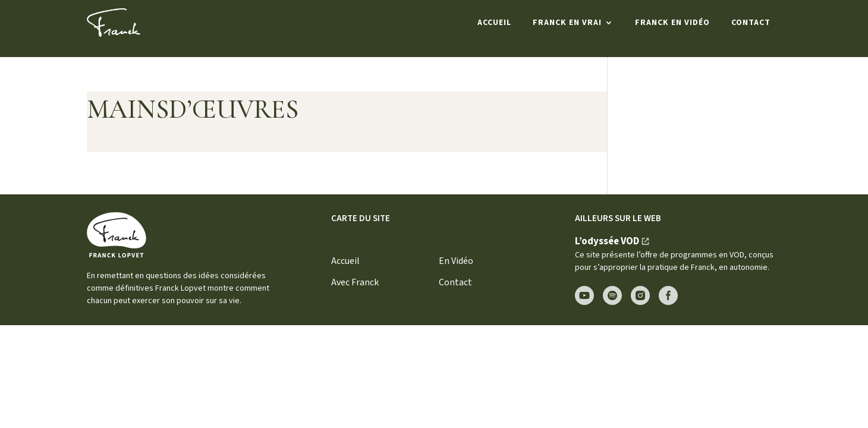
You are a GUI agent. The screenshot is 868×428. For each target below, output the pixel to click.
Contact (751, 23)
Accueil (494, 23)
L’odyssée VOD (607, 241)
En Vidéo (456, 261)
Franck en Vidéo (672, 23)
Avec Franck (355, 282)
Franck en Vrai (567, 23)
